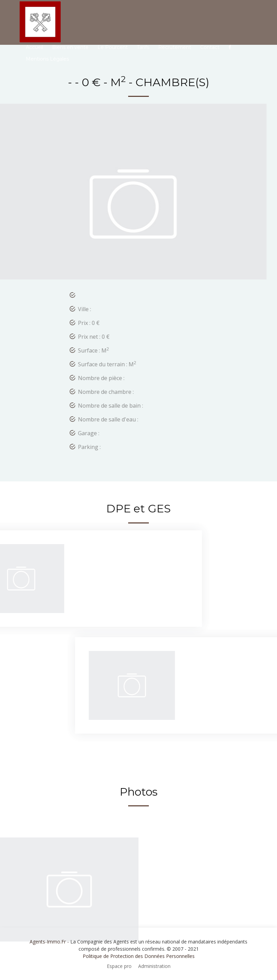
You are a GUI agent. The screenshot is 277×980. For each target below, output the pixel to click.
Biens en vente (70, 47)
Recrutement (175, 47)
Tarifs (143, 47)
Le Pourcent (113, 47)
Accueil (34, 47)
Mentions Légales (47, 59)
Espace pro (119, 966)
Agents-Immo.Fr (48, 942)
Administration (154, 966)
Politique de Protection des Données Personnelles (139, 956)
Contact (210, 47)
